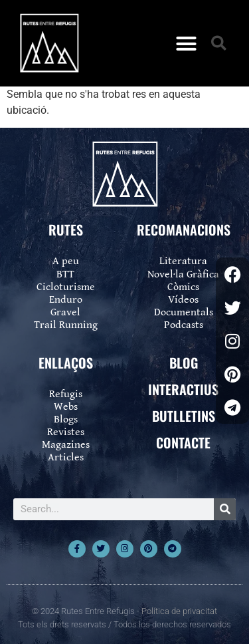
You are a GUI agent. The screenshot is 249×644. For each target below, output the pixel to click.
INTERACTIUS (183, 389)
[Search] (225, 509)
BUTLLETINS (184, 416)
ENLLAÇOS (66, 363)
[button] (186, 43)
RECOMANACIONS (184, 230)
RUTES (66, 230)
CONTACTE (183, 442)
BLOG (184, 363)
